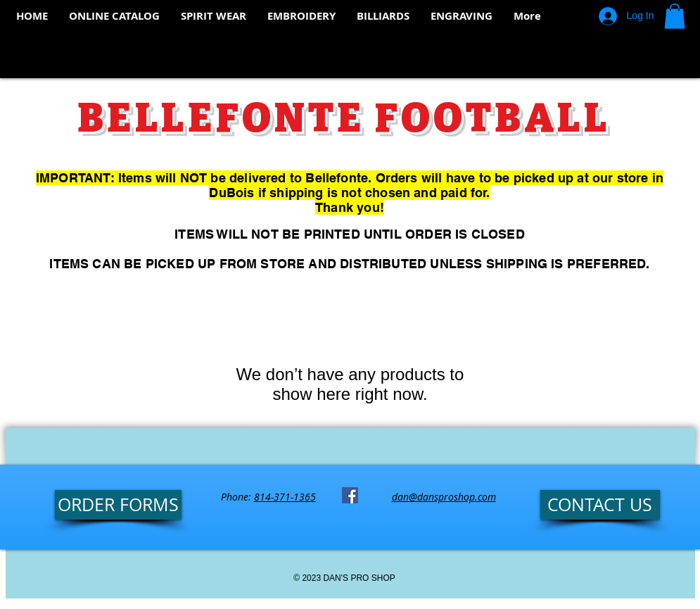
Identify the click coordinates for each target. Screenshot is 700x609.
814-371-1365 (285, 497)
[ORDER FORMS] (118, 505)
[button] (675, 16)
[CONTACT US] (600, 505)
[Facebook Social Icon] (350, 495)
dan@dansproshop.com (444, 497)
